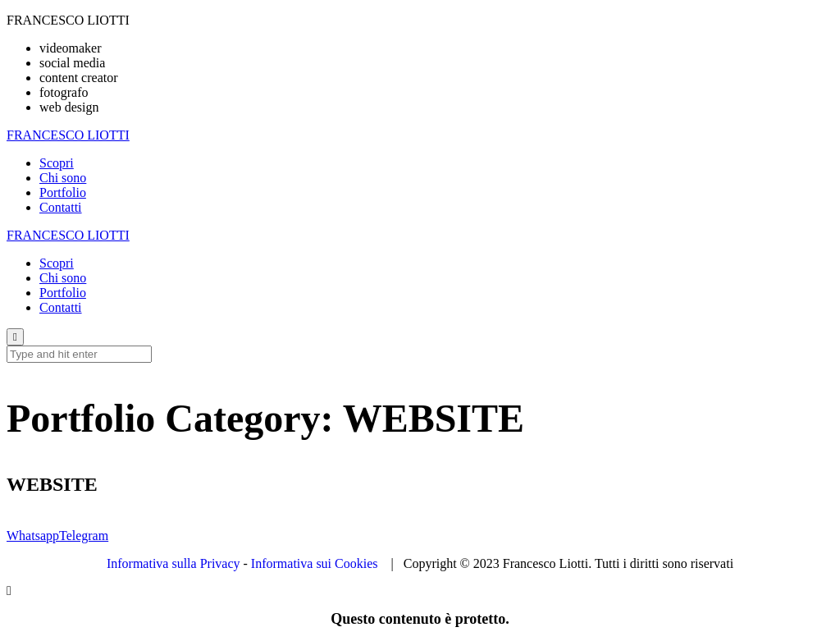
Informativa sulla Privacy (173, 563)
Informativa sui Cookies (315, 563)
